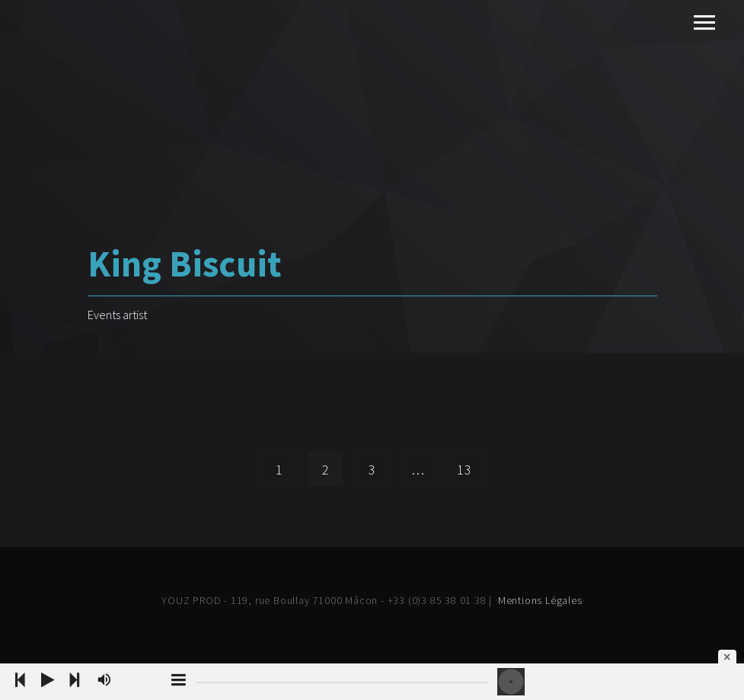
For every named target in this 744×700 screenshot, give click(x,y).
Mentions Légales (540, 600)
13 (465, 470)
